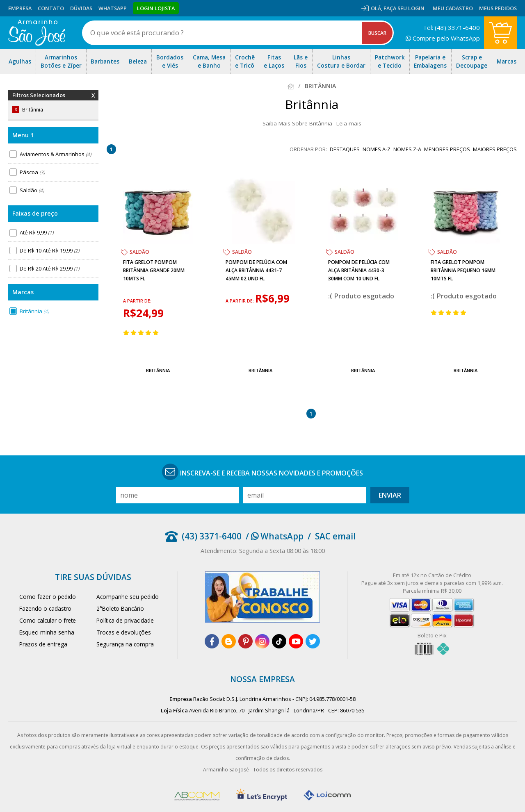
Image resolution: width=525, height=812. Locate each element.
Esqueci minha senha (47, 632)
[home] (37, 33)
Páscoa (32, 172)
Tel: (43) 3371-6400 (451, 27)
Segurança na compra (125, 644)
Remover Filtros (93, 100)
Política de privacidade (125, 620)
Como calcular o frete (48, 620)
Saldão (32, 190)
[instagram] (262, 641)
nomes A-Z (377, 149)
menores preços (447, 149)
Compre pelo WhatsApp (443, 38)
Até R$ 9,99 (37, 232)
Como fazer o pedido (48, 597)
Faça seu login (404, 8)
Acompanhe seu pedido (128, 597)
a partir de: (137, 301)
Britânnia (34, 311)
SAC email (335, 536)
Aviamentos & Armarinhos (55, 154)
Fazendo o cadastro (45, 608)
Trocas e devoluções (124, 632)
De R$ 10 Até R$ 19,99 (49, 250)
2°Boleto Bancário (120, 608)
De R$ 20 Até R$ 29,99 (49, 268)
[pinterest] (245, 641)
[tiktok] (279, 641)
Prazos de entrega (43, 644)
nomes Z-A (407, 149)
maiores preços (495, 149)
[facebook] (212, 641)
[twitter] (313, 641)
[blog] (229, 641)
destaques (345, 149)
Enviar (390, 495)
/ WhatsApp (275, 536)
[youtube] (296, 641)
